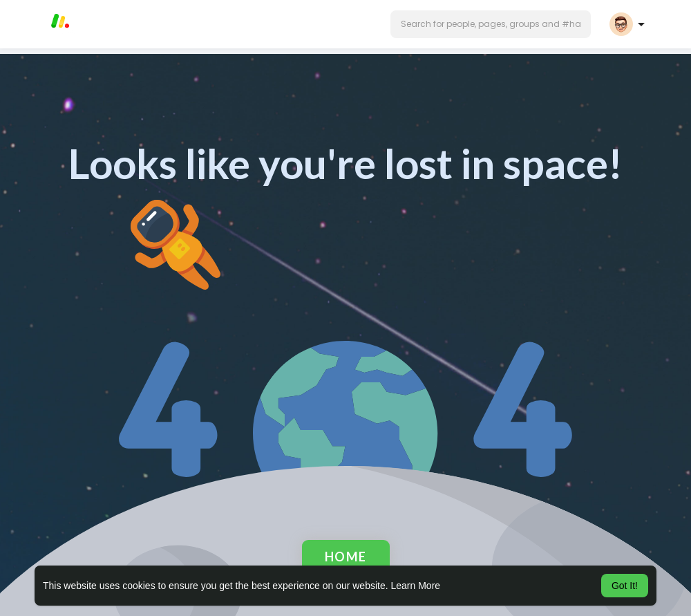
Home (346, 557)
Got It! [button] (625, 586)
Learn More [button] (416, 586)
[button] (491, 24)
